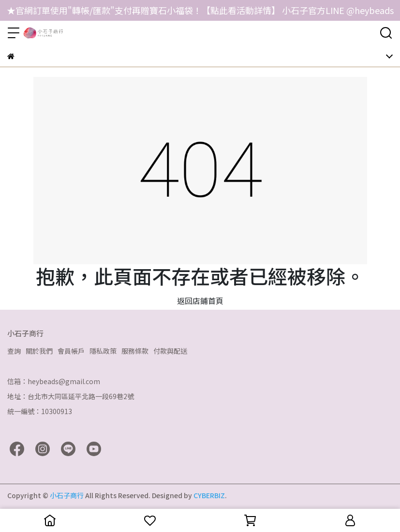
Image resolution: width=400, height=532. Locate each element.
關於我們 (39, 351)
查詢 (14, 351)
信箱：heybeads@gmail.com (54, 381)
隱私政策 (103, 351)
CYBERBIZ (209, 495)
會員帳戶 (71, 351)
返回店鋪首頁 (200, 301)
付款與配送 (170, 351)
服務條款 (135, 351)
